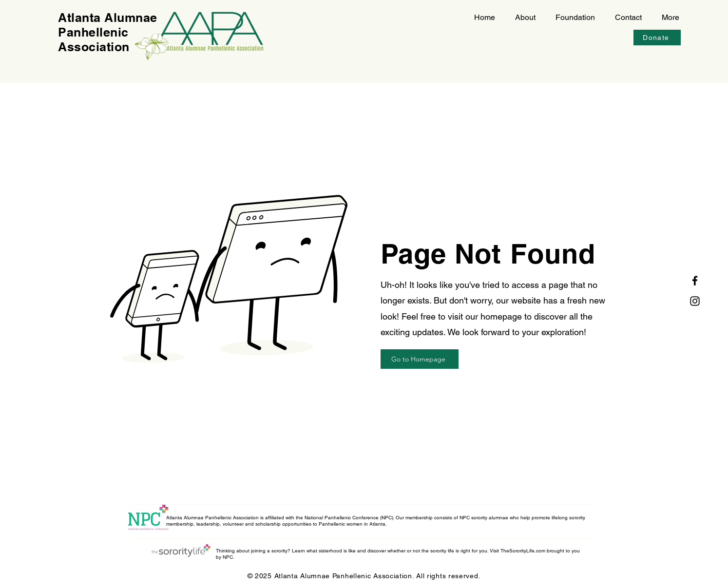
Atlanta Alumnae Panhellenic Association (108, 32)
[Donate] (657, 38)
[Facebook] (695, 281)
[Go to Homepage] (420, 359)
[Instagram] (695, 301)
